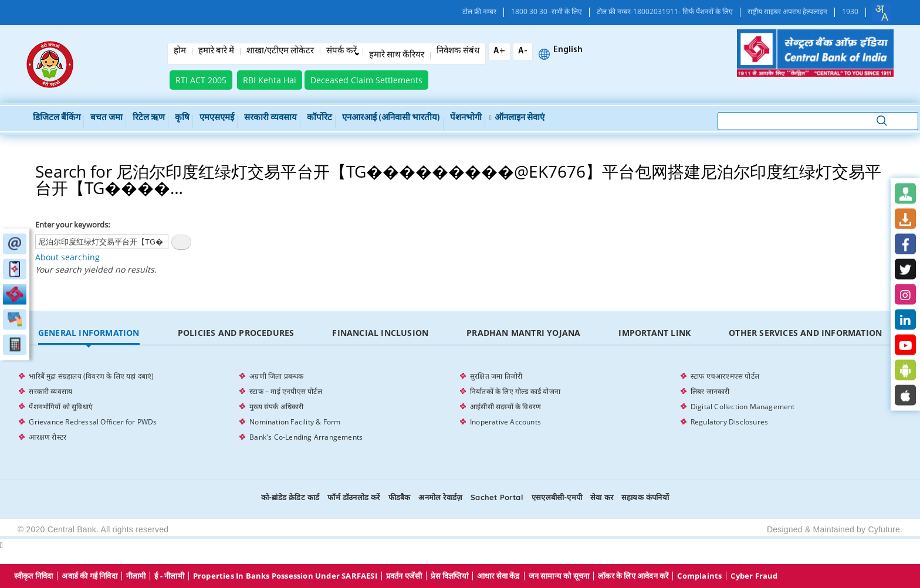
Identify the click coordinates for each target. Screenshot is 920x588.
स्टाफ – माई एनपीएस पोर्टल (286, 391)
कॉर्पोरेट (319, 118)
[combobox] (881, 13)
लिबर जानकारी (710, 391)
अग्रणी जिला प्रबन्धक (276, 376)
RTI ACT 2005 (201, 80)
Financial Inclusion (380, 333)
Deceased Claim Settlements (366, 80)
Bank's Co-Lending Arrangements (306, 437)
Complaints (699, 576)
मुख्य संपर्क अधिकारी (276, 407)
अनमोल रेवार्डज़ (440, 497)
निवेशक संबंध (458, 52)
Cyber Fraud (754, 576)
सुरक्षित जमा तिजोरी (496, 376)
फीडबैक (400, 497)
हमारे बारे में (216, 52)
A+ (499, 51)
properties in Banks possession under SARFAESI (285, 576)
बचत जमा (106, 118)
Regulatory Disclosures (729, 422)
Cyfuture (884, 529)
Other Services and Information (805, 333)
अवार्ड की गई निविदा (89, 576)
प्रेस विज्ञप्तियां (449, 576)
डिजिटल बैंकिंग (57, 118)
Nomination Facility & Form (295, 422)
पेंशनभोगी (466, 118)
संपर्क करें (341, 52)
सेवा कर (602, 497)
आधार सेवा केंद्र (498, 576)
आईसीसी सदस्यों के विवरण (505, 407)
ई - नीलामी (169, 576)
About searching (67, 257)
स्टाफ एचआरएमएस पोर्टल (725, 376)
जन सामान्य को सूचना (559, 576)
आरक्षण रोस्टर (48, 437)
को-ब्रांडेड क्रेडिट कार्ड (290, 497)
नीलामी (136, 576)
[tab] (89, 333)
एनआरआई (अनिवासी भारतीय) (391, 118)
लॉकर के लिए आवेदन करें (633, 576)
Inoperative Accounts (505, 422)
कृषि (182, 118)
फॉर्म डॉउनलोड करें (354, 497)
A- (523, 51)
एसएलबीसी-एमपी (557, 497)
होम (180, 52)
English (568, 50)
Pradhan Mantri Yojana (523, 333)
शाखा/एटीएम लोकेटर (280, 52)
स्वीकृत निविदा (34, 576)
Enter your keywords (72, 225)
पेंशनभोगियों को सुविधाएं (61, 407)
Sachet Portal (497, 497)
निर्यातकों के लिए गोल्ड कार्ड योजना (515, 391)
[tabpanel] (460, 407)
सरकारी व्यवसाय (270, 118)
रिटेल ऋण (149, 118)
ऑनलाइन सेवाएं (517, 118)
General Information (89, 333)
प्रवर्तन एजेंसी (404, 576)
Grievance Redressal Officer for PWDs (93, 422)
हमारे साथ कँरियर (397, 56)
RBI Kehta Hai (270, 80)
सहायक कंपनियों (645, 497)
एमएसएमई (217, 118)
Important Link (655, 333)
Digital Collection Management (743, 407)
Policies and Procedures (236, 333)
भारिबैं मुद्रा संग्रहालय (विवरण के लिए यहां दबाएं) (91, 376)
